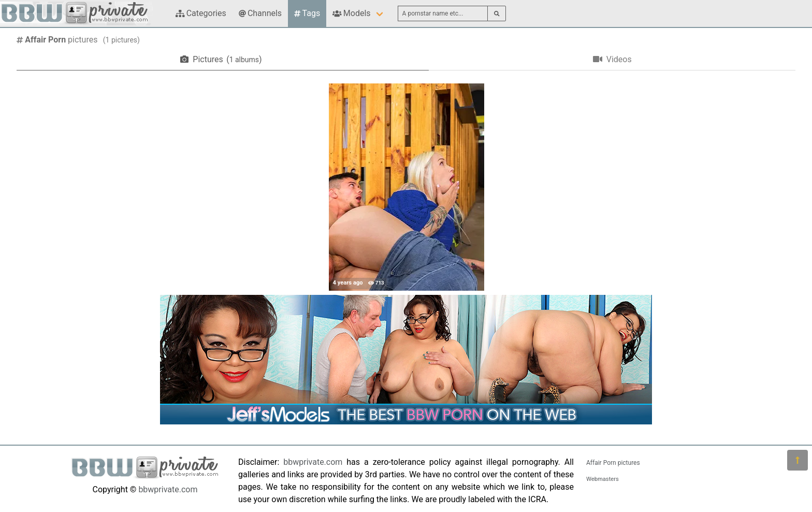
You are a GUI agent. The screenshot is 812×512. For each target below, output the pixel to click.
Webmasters (603, 479)
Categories (201, 13)
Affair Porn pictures (613, 463)
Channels (260, 13)
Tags (307, 13)
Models (351, 13)
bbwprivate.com (168, 489)
